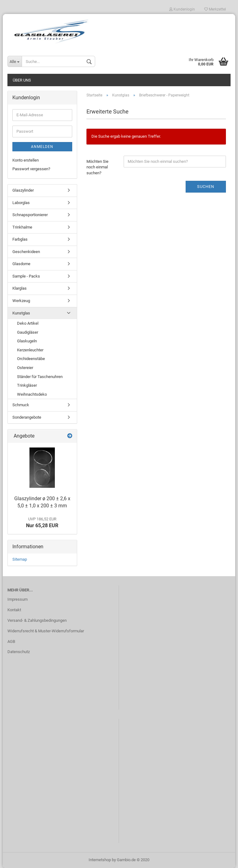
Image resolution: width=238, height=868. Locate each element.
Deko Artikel (28, 323)
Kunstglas (21, 313)
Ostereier (25, 368)
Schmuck (21, 405)
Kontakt (14, 610)
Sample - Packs (26, 276)
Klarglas (20, 288)
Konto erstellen (26, 160)
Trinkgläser (27, 385)
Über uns (22, 80)
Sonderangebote (27, 417)
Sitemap (20, 559)
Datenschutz (19, 652)
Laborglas (21, 203)
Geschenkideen (26, 252)
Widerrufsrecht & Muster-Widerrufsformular (46, 631)
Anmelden (42, 147)
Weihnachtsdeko (32, 394)
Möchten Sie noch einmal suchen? (97, 167)
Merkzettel (215, 9)
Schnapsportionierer (30, 215)
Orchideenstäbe (31, 359)
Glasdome (21, 264)
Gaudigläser (28, 332)
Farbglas (20, 239)
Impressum (18, 599)
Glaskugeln (27, 341)
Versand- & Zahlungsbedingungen (37, 620)
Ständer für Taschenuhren (40, 377)
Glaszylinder (23, 190)
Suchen (206, 187)
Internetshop (100, 860)
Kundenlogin (182, 9)
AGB (11, 641)
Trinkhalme (22, 227)
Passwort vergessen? (31, 169)
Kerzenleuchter (30, 350)
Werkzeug (21, 301)
